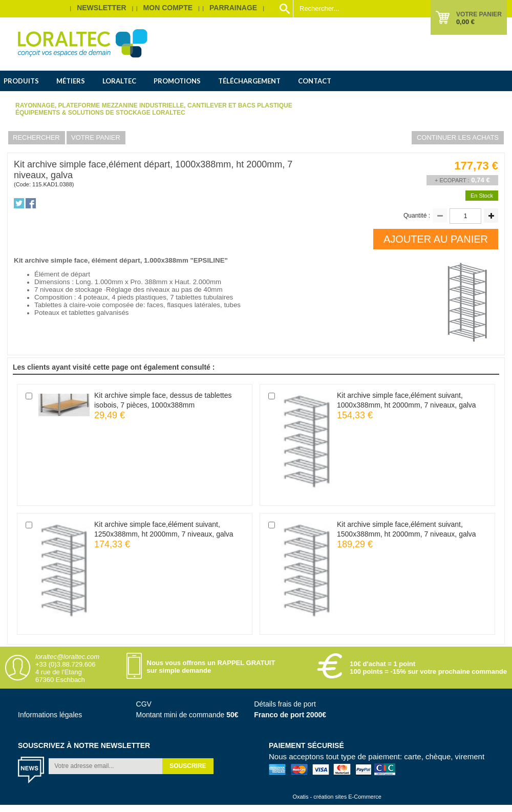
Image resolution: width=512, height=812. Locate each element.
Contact (315, 81)
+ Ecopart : (452, 180)
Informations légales (50, 715)
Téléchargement (249, 81)
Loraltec (119, 81)
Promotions (177, 81)
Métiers (71, 81)
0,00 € (465, 22)
